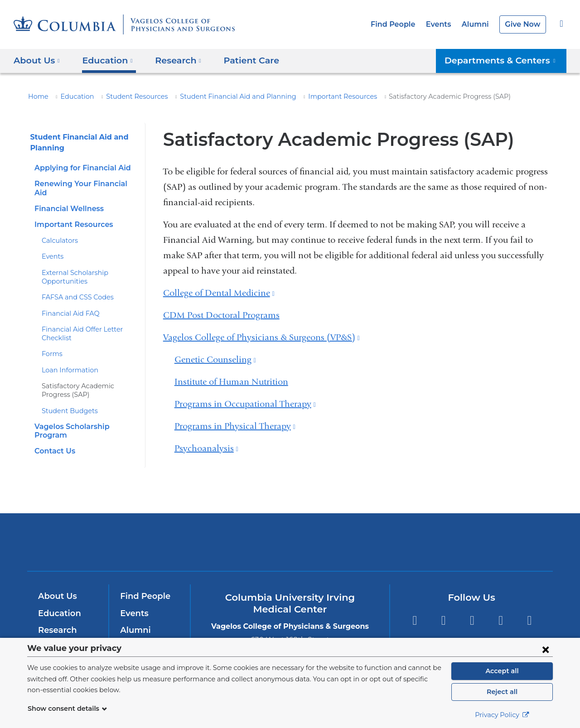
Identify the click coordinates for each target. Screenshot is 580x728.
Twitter (443, 609)
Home (37, 96)
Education (72, 96)
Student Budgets (66, 402)
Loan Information (66, 362)
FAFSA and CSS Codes (76, 289)
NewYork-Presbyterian (290, 536)
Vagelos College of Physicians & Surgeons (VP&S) (261, 337)
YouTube (472, 609)
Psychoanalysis (206, 448)
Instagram (529, 609)
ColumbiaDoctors (421, 530)
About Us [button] (37, 60)
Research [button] (172, 60)
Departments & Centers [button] (506, 60)
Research (56, 618)
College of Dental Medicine (219, 293)
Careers (135, 635)
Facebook (414, 609)
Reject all (502, 692)
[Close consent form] (546, 649)
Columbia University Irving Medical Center (167, 530)
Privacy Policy (502, 715)
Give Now (524, 24)
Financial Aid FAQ (68, 304)
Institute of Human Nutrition (231, 382)
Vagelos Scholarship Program (86, 418)
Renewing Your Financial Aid (84, 184)
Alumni (478, 24)
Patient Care (240, 60)
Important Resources (310, 96)
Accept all (502, 671)
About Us (56, 584)
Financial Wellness (67, 200)
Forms (51, 345)
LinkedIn (501, 609)
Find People (401, 24)
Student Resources (126, 96)
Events (444, 24)
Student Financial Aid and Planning (217, 96)
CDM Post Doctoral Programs (221, 315)
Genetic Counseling (215, 359)
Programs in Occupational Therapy (245, 404)
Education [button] (104, 60)
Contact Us (53, 434)
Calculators (58, 232)
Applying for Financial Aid (79, 168)
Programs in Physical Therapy (235, 426)
